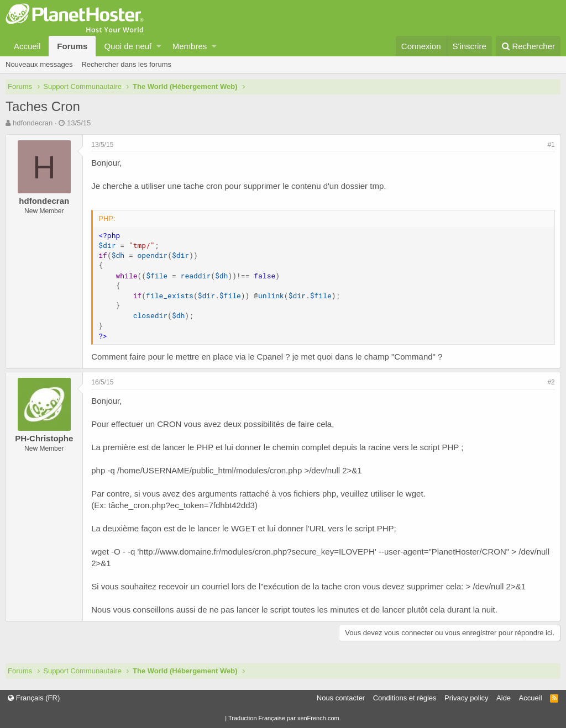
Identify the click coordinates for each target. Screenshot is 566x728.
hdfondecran (33, 123)
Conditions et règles (405, 698)
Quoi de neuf (128, 46)
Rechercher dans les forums (126, 64)
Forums (72, 46)
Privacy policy (466, 698)
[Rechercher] (528, 46)
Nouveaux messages (39, 64)
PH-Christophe (44, 438)
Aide (504, 698)
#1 (551, 145)
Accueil (27, 46)
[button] (159, 46)
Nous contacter (341, 698)
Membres (190, 46)
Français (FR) (34, 698)
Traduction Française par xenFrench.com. (285, 718)
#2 (551, 382)
